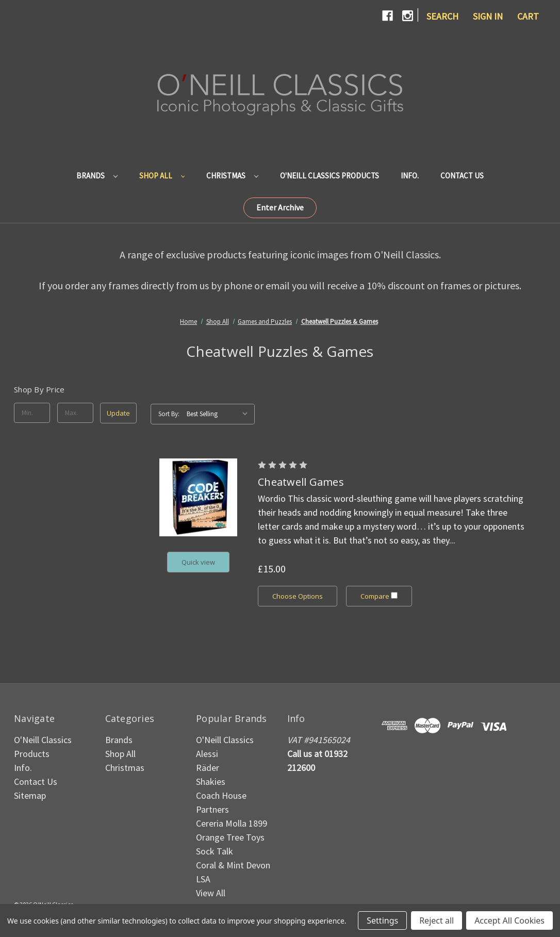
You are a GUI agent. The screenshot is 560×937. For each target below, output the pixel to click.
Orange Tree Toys (230, 837)
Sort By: (169, 414)
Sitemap (30, 795)
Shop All (162, 176)
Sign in (488, 16)
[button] (280, 208)
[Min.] (32, 413)
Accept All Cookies (509, 920)
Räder (208, 768)
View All (211, 893)
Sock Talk (215, 851)
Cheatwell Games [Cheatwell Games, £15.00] (301, 482)
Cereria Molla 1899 (232, 823)
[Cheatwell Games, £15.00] (198, 497)
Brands (97, 176)
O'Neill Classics (225, 740)
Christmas (232, 176)
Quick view (198, 562)
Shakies (211, 782)
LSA (203, 879)
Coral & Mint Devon (233, 865)
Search (442, 16)
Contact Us (462, 176)
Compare (380, 596)
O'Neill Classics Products (330, 176)
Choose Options (298, 596)
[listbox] (220, 414)
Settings (382, 920)
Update (118, 413)
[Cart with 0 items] (528, 16)
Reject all (437, 920)
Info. (410, 176)
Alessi (207, 754)
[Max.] (75, 413)
